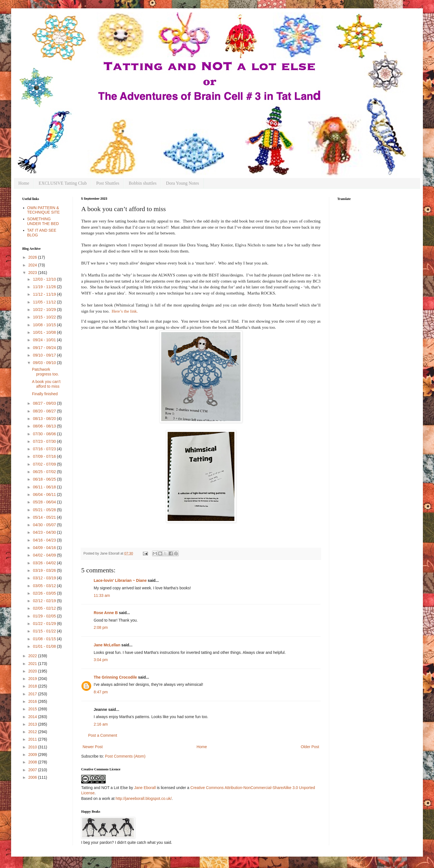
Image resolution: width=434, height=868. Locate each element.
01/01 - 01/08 (45, 646)
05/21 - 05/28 (45, 510)
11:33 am (102, 595)
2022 (33, 656)
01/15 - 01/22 (45, 631)
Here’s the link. (125, 311)
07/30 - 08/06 (45, 434)
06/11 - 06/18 (45, 487)
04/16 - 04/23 (45, 540)
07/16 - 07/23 (45, 449)
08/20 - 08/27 (45, 411)
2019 (33, 679)
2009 (33, 755)
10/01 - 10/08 (45, 332)
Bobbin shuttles (143, 183)
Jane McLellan (107, 645)
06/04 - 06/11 (45, 494)
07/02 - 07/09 (45, 464)
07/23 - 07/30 (45, 441)
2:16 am (101, 724)
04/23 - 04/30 (45, 532)
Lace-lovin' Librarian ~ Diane (120, 580)
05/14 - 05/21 (45, 517)
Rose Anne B (106, 613)
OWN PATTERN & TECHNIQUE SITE (44, 210)
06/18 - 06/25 (45, 479)
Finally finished (45, 394)
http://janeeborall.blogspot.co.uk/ (144, 798)
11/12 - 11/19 (45, 294)
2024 (33, 265)
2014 (33, 717)
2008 (33, 762)
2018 (33, 686)
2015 (33, 709)
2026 (33, 257)
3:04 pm (101, 660)
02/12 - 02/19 (45, 601)
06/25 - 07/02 (45, 472)
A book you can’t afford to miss (46, 384)
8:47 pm (101, 692)
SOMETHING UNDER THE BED (43, 221)
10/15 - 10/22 (45, 317)
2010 (33, 747)
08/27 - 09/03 (45, 403)
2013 (33, 724)
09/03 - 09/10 (45, 363)
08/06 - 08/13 (45, 426)
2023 (33, 273)
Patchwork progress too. (45, 372)
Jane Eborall (145, 788)
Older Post (310, 747)
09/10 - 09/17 (45, 355)
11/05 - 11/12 (45, 302)
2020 (33, 671)
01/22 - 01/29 (45, 624)
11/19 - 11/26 (45, 287)
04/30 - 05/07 (45, 525)
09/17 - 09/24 (45, 348)
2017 (33, 694)
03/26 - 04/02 (45, 563)
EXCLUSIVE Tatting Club (63, 183)
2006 (33, 777)
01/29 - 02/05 (45, 616)
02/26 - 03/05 (45, 593)
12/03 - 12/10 (45, 279)
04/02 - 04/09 (45, 555)
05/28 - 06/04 (45, 502)
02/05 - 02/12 (45, 608)
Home (24, 183)
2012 (33, 732)
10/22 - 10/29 (45, 310)
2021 (33, 664)
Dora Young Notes (183, 183)
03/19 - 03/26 (45, 570)
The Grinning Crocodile (115, 677)
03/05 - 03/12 (45, 586)
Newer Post (93, 747)
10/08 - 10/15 (45, 325)
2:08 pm (101, 627)
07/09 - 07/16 (45, 456)
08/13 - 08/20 (45, 419)
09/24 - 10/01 (45, 340)
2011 (33, 739)
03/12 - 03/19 (45, 578)
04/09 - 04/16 (45, 548)
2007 (33, 770)
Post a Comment (103, 735)
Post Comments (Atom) (125, 756)
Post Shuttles (108, 183)
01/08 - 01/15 (45, 639)
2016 (33, 701)
